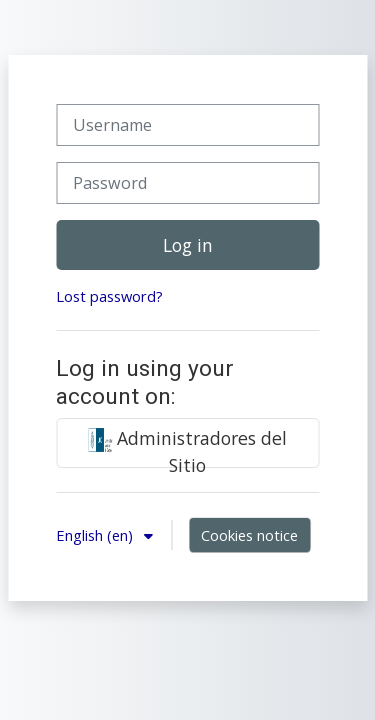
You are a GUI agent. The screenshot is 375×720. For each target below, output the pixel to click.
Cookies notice (249, 535)
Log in (188, 245)
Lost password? (109, 296)
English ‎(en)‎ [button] (96, 535)
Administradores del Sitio (187, 447)
